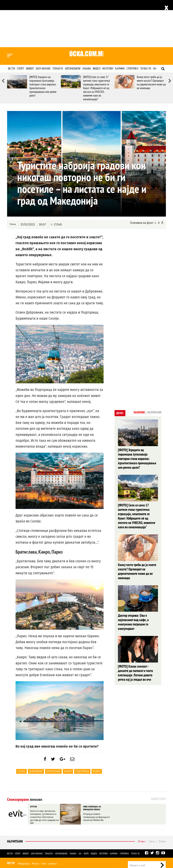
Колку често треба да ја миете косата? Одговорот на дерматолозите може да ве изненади (151, 35)
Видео (97, 21)
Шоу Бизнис (15, 838)
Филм (28, 839)
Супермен (132, 21)
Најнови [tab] (136, 365)
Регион (35, 818)
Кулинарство (81, 832)
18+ (155, 21)
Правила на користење (155, 848)
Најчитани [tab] (153, 365)
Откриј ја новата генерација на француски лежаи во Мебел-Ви (97, 770)
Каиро (68, 726)
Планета (58, 21)
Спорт (21, 21)
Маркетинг (150, 833)
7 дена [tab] (152, 796)
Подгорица (82, 726)
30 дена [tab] (162, 796)
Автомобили (73, 21)
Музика (37, 839)
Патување (67, 832)
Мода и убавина (36, 832)
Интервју (108, 21)
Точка (13, 177)
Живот (30, 21)
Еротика (61, 846)
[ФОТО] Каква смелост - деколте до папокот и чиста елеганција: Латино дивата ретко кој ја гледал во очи (138, 605)
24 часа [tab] (141, 796)
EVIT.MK (33, 761)
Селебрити (49, 839)
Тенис (53, 825)
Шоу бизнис (43, 21)
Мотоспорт (63, 825)
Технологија (25, 846)
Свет (44, 818)
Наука (13, 846)
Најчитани (15, 796)
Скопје (21, 726)
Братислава (53, 726)
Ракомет (43, 825)
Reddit (97, 726)
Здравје (23, 832)
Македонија (23, 818)
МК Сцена (62, 839)
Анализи (53, 818)
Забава (87, 21)
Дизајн (92, 832)
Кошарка (32, 825)
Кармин (120, 21)
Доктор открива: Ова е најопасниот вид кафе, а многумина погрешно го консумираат (137, 559)
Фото (86, 808)
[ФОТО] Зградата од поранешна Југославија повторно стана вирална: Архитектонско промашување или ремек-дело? (43, 39)
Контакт (162, 833)
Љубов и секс (53, 832)
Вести (11, 21)
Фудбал (22, 825)
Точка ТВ (146, 21)
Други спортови (79, 825)
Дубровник (36, 726)
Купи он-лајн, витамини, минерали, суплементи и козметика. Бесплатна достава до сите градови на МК (44, 770)
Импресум (137, 833)
